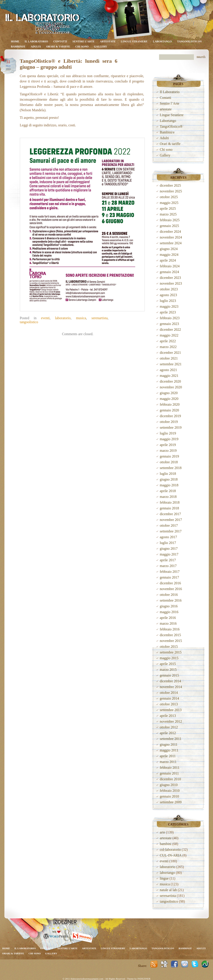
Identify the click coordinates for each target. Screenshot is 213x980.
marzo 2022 (168, 347)
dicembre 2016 (170, 583)
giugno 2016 (169, 606)
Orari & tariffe (58, 47)
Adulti (36, 47)
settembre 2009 (171, 802)
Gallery (100, 47)
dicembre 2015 (170, 635)
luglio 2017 (168, 543)
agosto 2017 (168, 537)
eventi (45, 318)
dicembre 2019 (170, 416)
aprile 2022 (168, 341)
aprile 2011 (168, 756)
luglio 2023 (168, 301)
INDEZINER (144, 979)
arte (162, 832)
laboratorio (63, 318)
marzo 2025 (168, 214)
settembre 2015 (171, 652)
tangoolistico (29, 322)
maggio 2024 (169, 255)
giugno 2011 (169, 744)
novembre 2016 (171, 589)
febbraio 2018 (170, 502)
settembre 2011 (171, 739)
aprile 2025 (168, 208)
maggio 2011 (169, 750)
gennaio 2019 (169, 456)
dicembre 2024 (170, 232)
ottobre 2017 (169, 525)
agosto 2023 (168, 295)
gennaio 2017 (169, 577)
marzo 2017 (168, 566)
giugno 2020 (169, 393)
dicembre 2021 (170, 353)
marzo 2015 (168, 670)
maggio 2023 (169, 306)
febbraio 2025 (170, 220)
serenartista (100, 318)
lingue (164, 878)
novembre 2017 (171, 520)
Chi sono (82, 47)
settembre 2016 (171, 600)
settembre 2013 (171, 710)
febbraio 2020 (170, 404)
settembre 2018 (171, 468)
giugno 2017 (169, 549)
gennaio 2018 (169, 508)
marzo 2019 (168, 451)
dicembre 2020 (170, 381)
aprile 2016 (168, 618)
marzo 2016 (168, 623)
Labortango (162, 41)
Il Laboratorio (36, 41)
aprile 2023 (168, 312)
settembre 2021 (171, 364)
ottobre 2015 (169, 646)
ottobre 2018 (169, 462)
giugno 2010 (169, 785)
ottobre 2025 (169, 197)
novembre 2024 (171, 237)
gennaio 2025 (169, 226)
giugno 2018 (169, 479)
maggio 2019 (169, 439)
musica (81, 318)
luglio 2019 (168, 433)
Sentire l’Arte (84, 41)
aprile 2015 (168, 664)
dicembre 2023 (170, 278)
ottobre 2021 (169, 358)
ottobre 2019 (169, 422)
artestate (108, 41)
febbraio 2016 (170, 629)
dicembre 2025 (170, 185)
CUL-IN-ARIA (171, 855)
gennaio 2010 (169, 796)
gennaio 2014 (169, 698)
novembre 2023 (171, 283)
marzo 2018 (168, 497)
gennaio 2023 (169, 324)
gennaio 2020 (169, 410)
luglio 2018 (168, 474)
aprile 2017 (168, 560)
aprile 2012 (168, 733)
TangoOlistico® (189, 41)
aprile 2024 (168, 260)
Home (15, 41)
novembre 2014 (171, 687)
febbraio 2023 (170, 318)
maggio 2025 (169, 203)
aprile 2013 (168, 716)
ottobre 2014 (169, 693)
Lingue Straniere (134, 41)
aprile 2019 (168, 445)
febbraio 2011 (170, 768)
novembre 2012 (171, 721)
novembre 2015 (171, 641)
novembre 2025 (171, 191)
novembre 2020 (171, 387)
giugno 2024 (169, 249)
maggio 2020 (169, 399)
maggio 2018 (169, 485)
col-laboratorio (170, 850)
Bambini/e (18, 47)
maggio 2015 (169, 658)
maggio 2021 (169, 376)
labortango (167, 873)
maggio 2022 (169, 335)
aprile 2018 (168, 491)
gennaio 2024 (169, 272)
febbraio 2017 (170, 572)
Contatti (60, 41)
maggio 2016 (169, 612)
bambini (166, 844)
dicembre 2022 (170, 330)
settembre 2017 (171, 531)
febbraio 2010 (170, 791)
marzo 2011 (168, 762)
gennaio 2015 (169, 675)
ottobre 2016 (169, 595)
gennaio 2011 (169, 773)
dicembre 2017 (170, 514)
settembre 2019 (171, 427)
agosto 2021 (168, 370)
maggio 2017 (169, 554)
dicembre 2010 (170, 779)
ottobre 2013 (169, 704)
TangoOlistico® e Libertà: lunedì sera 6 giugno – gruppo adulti (69, 64)
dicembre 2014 (170, 681)
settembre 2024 (171, 243)
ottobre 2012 (169, 727)
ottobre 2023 (169, 289)
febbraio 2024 (170, 266)
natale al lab (168, 890)
